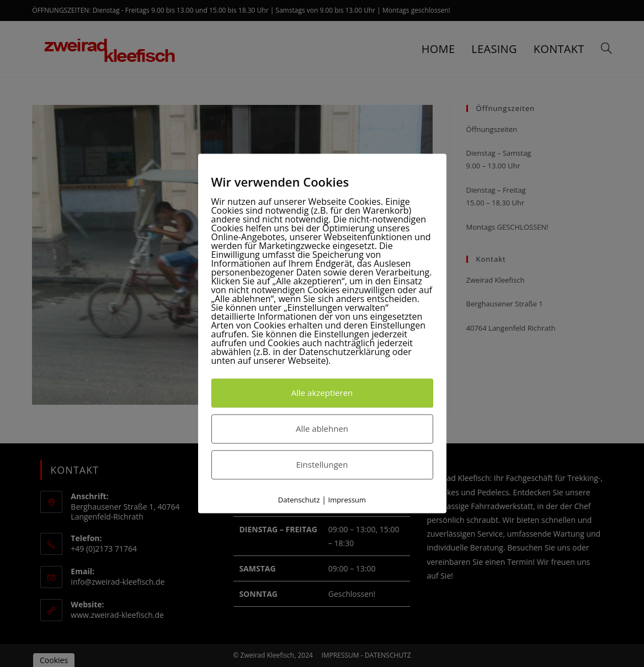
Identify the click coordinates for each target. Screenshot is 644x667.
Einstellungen (322, 464)
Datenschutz (299, 500)
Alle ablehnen (322, 428)
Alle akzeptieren (322, 393)
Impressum (347, 500)
